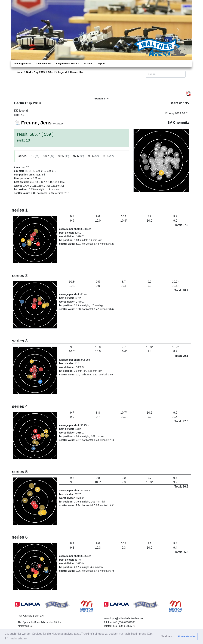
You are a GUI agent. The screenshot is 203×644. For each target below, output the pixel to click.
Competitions (44, 63)
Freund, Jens (36, 123)
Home (19, 72)
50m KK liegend (58, 72)
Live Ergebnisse (23, 63)
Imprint (101, 63)
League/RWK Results (67, 63)
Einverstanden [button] (187, 636)
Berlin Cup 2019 (35, 72)
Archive (88, 63)
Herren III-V (77, 72)
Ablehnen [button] (166, 636)
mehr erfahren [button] (19, 638)
